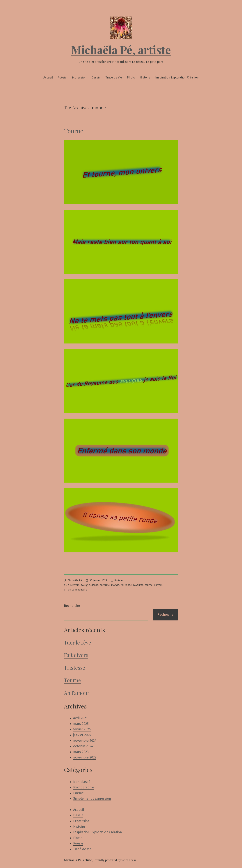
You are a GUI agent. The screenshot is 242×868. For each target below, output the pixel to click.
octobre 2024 (83, 746)
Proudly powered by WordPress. (115, 860)
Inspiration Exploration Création (177, 77)
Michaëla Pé (75, 580)
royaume (138, 585)
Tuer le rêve (78, 642)
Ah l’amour (77, 693)
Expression (79, 77)
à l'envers (74, 585)
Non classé (82, 782)
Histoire (145, 77)
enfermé (105, 585)
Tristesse (75, 668)
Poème (119, 580)
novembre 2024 (85, 741)
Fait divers (76, 655)
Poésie (62, 77)
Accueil (48, 77)
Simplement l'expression (92, 799)
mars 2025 (81, 724)
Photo (131, 77)
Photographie (84, 787)
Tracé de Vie (114, 77)
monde (115, 585)
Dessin (96, 77)
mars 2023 (81, 752)
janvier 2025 (82, 735)
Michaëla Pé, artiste (121, 49)
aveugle (85, 585)
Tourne (74, 131)
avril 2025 (80, 718)
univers (158, 585)
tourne (149, 585)
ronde (128, 585)
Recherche (72, 606)
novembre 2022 (85, 757)
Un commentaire (78, 590)
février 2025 (82, 729)
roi (122, 585)
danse (95, 585)
